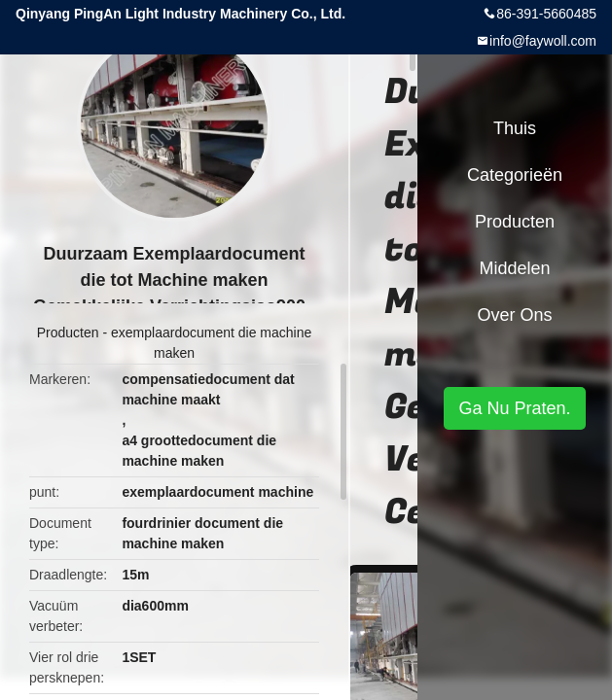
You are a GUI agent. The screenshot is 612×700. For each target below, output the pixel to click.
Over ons (514, 315)
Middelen (514, 268)
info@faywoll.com (543, 41)
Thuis (515, 128)
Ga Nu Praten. (514, 408)
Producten (68, 332)
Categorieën (515, 175)
